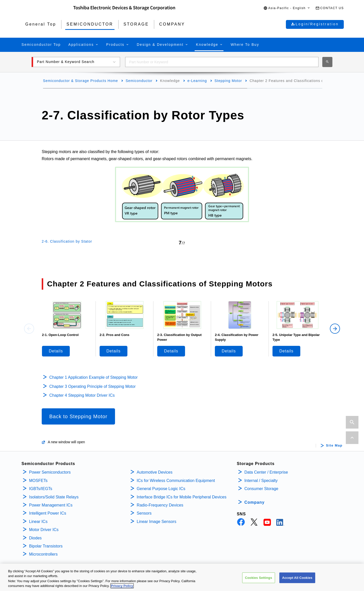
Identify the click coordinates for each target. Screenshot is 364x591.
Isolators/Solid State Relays (54, 497)
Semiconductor (139, 81)
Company (255, 502)
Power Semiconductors (50, 472)
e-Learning (197, 81)
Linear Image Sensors (157, 522)
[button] (287, 8)
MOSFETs (38, 481)
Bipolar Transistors (46, 546)
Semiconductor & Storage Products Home (81, 81)
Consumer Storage (261, 489)
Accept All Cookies (297, 581)
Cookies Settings (259, 581)
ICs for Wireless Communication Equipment (176, 481)
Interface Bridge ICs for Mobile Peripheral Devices (182, 497)
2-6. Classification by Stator (67, 241)
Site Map (334, 446)
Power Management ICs (51, 505)
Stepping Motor (228, 81)
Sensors (144, 513)
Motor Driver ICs (44, 530)
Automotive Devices (155, 472)
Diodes (35, 538)
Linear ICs (38, 522)
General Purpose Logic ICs (161, 489)
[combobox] (222, 62)
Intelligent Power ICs (48, 513)
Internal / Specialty (261, 481)
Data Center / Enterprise (266, 472)
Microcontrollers (43, 554)
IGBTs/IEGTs (41, 489)
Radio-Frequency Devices (160, 505)
